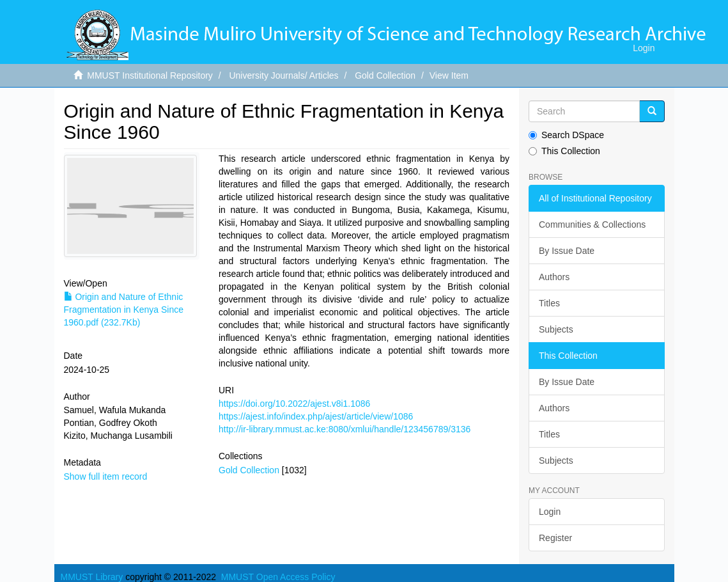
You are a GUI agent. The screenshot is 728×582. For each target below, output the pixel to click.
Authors (554, 277)
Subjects (556, 329)
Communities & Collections (592, 224)
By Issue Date (567, 251)
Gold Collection (385, 75)
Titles (549, 303)
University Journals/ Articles (283, 75)
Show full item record (106, 476)
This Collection (564, 151)
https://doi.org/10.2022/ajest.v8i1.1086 (294, 404)
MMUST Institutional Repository (150, 75)
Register (555, 538)
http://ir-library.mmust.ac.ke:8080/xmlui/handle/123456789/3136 (345, 429)
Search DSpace (566, 135)
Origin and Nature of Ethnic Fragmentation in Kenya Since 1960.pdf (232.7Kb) (124, 310)
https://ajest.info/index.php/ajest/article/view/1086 (316, 416)
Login (550, 512)
